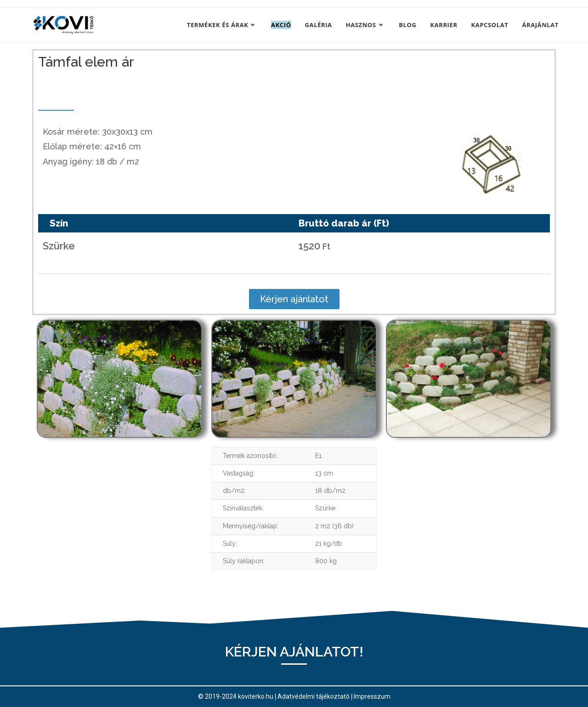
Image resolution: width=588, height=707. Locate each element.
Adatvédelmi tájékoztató (314, 696)
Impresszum (372, 696)
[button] (294, 299)
